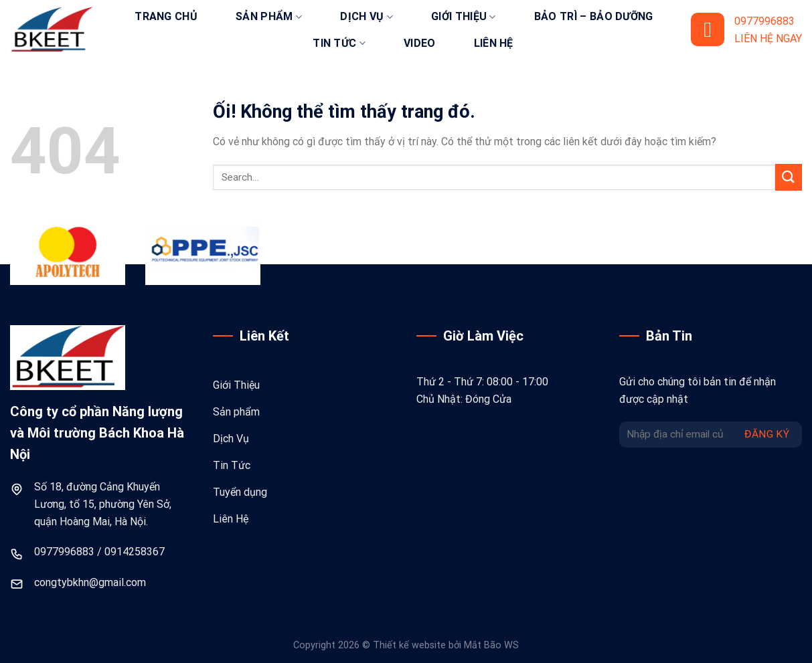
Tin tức (339, 43)
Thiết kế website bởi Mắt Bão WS (446, 645)
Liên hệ (494, 43)
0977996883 (64, 552)
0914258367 (135, 552)
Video (420, 43)
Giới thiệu (464, 17)
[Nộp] (789, 177)
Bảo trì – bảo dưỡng (594, 16)
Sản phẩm (269, 17)
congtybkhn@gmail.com (90, 582)
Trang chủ (166, 16)
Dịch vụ (367, 17)
